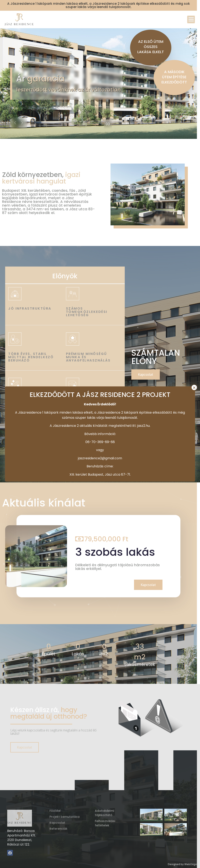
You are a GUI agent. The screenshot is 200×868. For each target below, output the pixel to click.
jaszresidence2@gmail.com (100, 458)
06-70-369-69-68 (100, 442)
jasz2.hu (144, 426)
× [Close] (194, 387)
